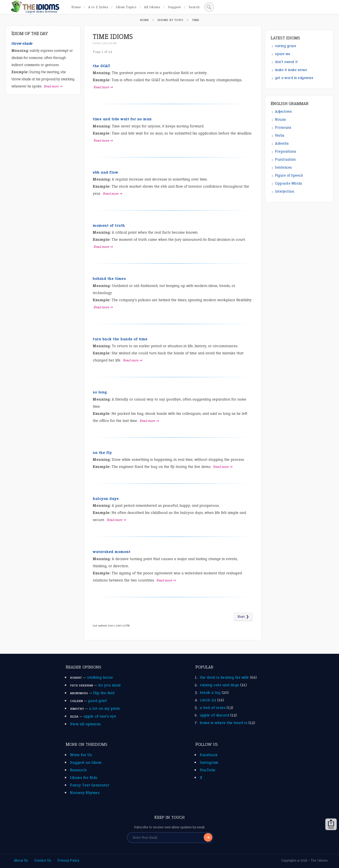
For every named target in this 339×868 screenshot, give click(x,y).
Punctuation (285, 159)
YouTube (208, 770)
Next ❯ (243, 617)
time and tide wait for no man (122, 119)
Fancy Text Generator (90, 785)
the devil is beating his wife (224, 677)
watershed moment (112, 552)
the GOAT (102, 66)
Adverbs (282, 143)
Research (78, 770)
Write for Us (81, 755)
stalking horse (100, 677)
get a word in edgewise (294, 78)
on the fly (102, 453)
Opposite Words (289, 183)
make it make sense (291, 70)
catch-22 (208, 700)
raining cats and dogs (219, 685)
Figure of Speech (289, 175)
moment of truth (109, 225)
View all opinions (85, 724)
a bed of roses (213, 708)
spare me (283, 54)
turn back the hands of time (120, 339)
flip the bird (104, 693)
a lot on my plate (105, 708)
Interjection (285, 191)
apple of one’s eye (100, 716)
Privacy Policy (68, 860)
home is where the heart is (224, 723)
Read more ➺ (103, 87)
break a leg (210, 692)
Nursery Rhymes (85, 793)
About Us (21, 860)
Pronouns (283, 128)
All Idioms (152, 7)
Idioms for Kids (84, 778)
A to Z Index (98, 7)
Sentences (283, 167)
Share (331, 824)
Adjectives (283, 112)
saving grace (286, 46)
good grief (97, 701)
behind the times (109, 279)
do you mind (109, 685)
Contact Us (43, 860)
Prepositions (286, 151)
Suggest (174, 7)
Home (76, 7)
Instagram (209, 762)
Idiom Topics (126, 7)
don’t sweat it (286, 62)
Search (194, 7)
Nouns (281, 120)
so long (100, 392)
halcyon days (106, 499)
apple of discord (214, 715)
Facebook (209, 755)
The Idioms (319, 860)
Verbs (280, 135)
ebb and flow (105, 172)
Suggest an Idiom (86, 762)
